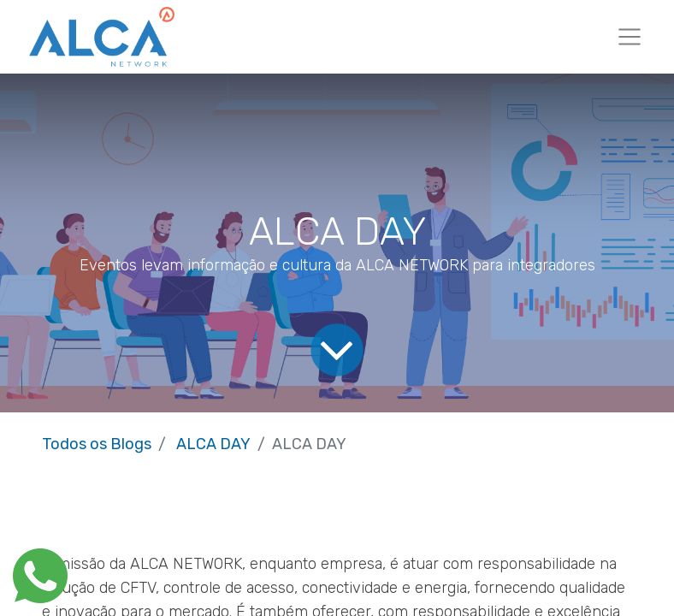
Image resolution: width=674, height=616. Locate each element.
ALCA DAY (213, 444)
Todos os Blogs (97, 444)
